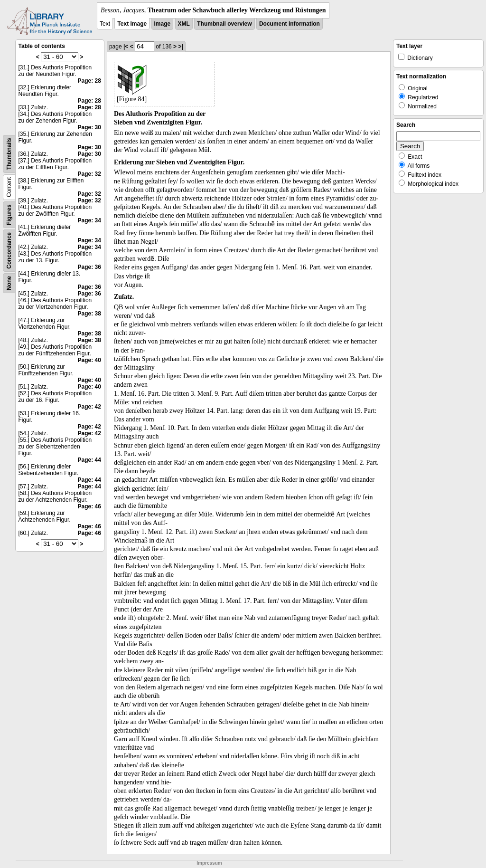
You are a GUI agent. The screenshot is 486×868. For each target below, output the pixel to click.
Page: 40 (89, 360)
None (9, 283)
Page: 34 (89, 220)
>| (180, 47)
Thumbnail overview (224, 24)
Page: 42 (89, 407)
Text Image (132, 24)
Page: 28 (89, 81)
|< (126, 47)
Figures (9, 215)
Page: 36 (89, 267)
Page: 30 (89, 127)
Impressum (209, 863)
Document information (290, 24)
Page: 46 (89, 506)
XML (184, 24)
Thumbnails (9, 154)
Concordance (9, 251)
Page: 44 (89, 460)
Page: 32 (89, 174)
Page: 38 (89, 314)
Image (163, 24)
